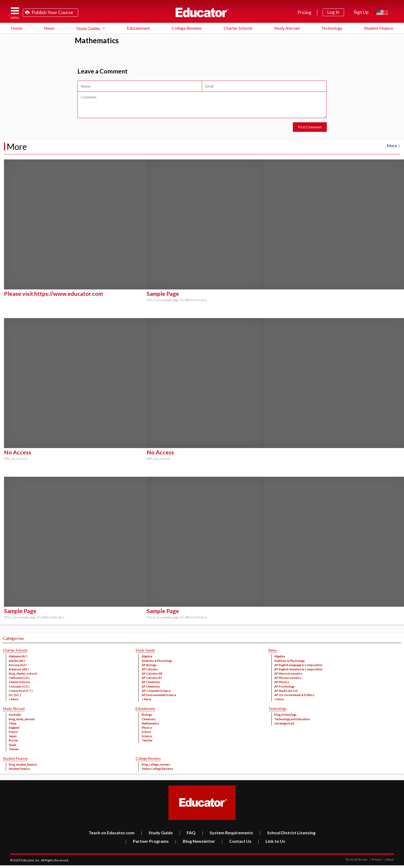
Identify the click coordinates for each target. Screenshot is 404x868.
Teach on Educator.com (112, 833)
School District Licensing (287, 833)
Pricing (304, 12)
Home (17, 28)
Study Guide (157, 833)
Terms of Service (357, 859)
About (389, 859)
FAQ (187, 833)
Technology (332, 28)
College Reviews (187, 28)
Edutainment (138, 28)
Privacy (376, 859)
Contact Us (236, 841)
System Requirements (227, 833)
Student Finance (379, 28)
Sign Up (361, 12)
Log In (333, 12)
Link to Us (271, 841)
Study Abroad (287, 28)
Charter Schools (238, 28)
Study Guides (88, 28)
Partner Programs (147, 841)
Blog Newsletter (195, 841)
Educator (202, 12)
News (49, 28)
